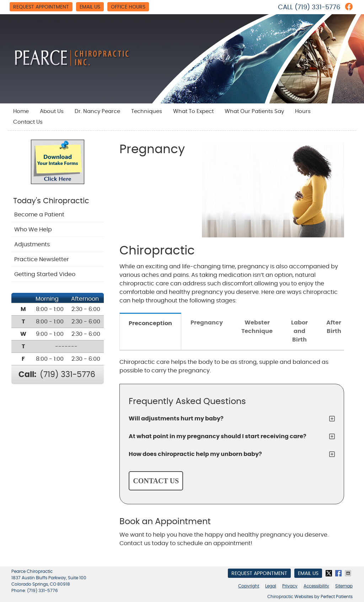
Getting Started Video (45, 274)
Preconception (150, 323)
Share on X (330, 573)
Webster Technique (257, 327)
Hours (303, 111)
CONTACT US (156, 481)
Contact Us (28, 122)
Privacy (290, 586)
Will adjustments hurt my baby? (176, 419)
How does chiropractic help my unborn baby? (195, 454)
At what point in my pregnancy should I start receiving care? (218, 436)
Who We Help (33, 230)
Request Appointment (41, 7)
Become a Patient (39, 215)
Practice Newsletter (42, 259)
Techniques (147, 111)
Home (21, 111)
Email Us (90, 7)
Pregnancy (207, 323)
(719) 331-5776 (317, 7)
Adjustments (32, 244)
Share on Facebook (339, 573)
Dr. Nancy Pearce (97, 111)
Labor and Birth (299, 331)
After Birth (334, 327)
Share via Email (349, 573)
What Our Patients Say (254, 111)
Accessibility (316, 586)
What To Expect (193, 111)
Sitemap (344, 586)
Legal (271, 586)
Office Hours (128, 7)
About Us (52, 111)
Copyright (249, 586)
